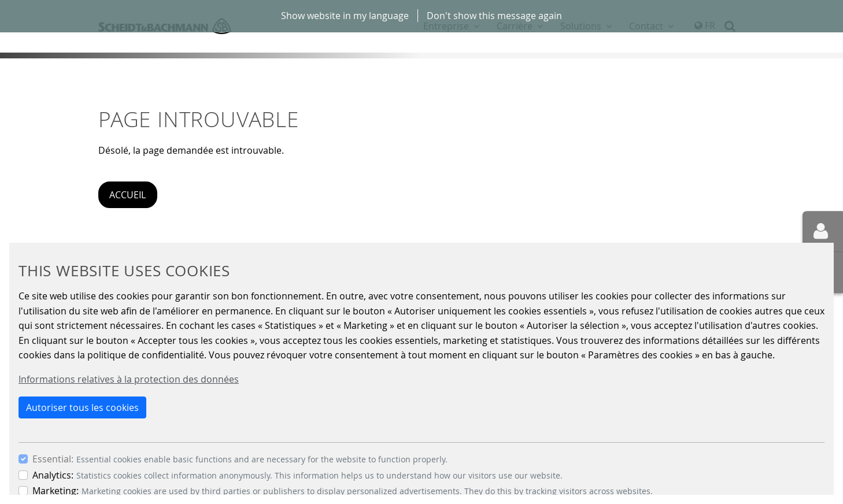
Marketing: (56, 491)
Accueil (127, 195)
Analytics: (53, 475)
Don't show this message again (494, 16)
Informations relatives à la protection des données (129, 379)
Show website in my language (345, 16)
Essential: (53, 459)
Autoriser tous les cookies (82, 407)
